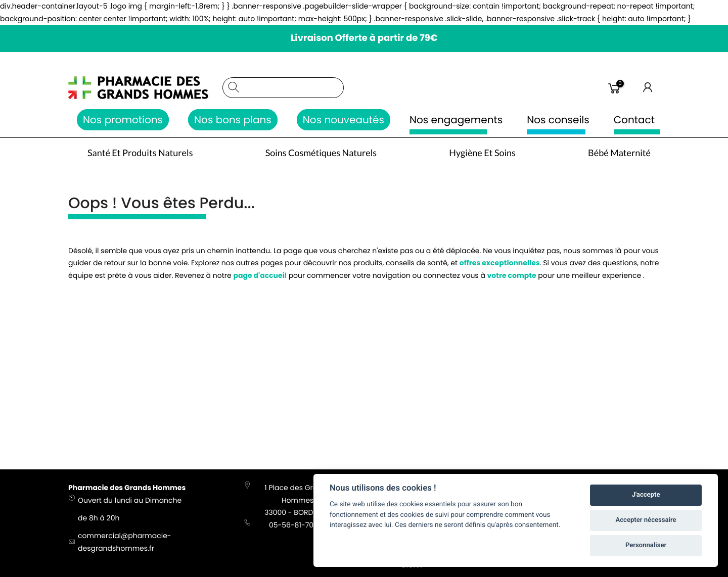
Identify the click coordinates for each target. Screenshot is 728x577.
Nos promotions (123, 120)
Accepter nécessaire (646, 520)
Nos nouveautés (344, 120)
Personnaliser (646, 545)
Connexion (648, 87)
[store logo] (140, 88)
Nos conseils (558, 120)
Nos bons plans (233, 120)
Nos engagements (456, 120)
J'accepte (646, 495)
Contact (634, 120)
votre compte (512, 277)
